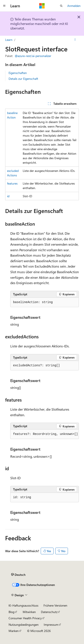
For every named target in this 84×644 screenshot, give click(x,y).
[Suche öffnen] (61, 6)
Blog (11, 612)
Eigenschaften (18, 73)
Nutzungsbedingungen (24, 625)
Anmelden (74, 6)
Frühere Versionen (55, 605)
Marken (14, 631)
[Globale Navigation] (4, 6)
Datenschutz (49, 612)
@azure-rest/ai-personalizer (33, 56)
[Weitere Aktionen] (75, 40)
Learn (9, 40)
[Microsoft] (42, 6)
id (8, 196)
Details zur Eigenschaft (23, 79)
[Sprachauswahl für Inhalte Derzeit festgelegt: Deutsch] (18, 575)
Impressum (51, 625)
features (12, 183)
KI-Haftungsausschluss (23, 605)
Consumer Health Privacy (25, 618)
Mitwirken (29, 612)
